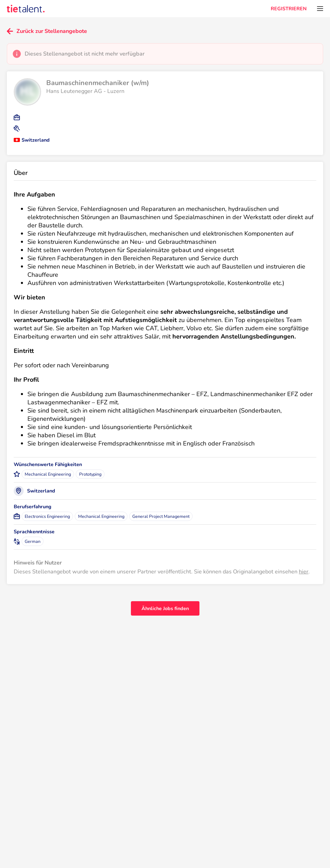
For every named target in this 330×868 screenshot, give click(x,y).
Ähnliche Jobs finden (165, 608)
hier (304, 572)
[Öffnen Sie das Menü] (320, 9)
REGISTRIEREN (289, 9)
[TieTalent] (26, 9)
